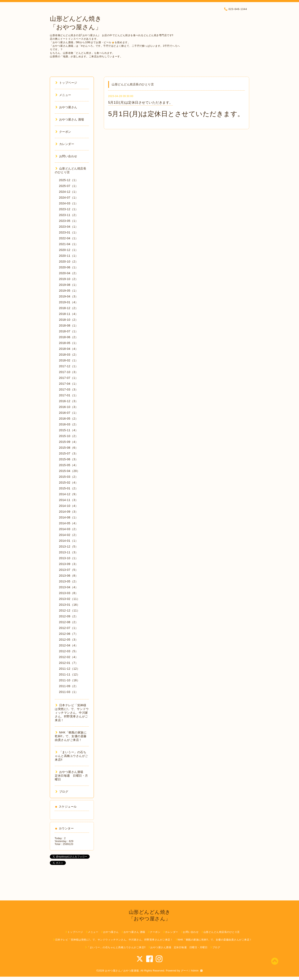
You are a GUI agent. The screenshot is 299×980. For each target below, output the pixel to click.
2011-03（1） (69, 692)
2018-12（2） (69, 308)
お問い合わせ (66, 156)
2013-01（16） (69, 605)
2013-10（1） (69, 558)
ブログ (62, 792)
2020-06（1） (69, 267)
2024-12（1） (69, 192)
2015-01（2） (69, 488)
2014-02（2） (69, 535)
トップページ (66, 83)
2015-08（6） (69, 448)
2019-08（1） (69, 285)
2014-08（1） (69, 517)
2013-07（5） (69, 570)
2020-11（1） (69, 256)
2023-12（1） (69, 209)
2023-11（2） (69, 215)
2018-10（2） (69, 320)
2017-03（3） (69, 389)
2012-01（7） (69, 663)
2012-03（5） (69, 651)
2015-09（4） (69, 442)
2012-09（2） (69, 616)
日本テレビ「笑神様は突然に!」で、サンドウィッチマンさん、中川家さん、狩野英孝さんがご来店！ (72, 713)
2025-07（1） (69, 186)
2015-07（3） (69, 453)
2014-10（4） (69, 506)
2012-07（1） (69, 628)
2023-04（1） (69, 227)
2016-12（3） (69, 401)
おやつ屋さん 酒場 (70, 119)
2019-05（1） (69, 291)
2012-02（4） (69, 657)
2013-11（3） (69, 552)
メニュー (63, 95)
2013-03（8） (69, 593)
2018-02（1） (69, 360)
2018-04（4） (69, 349)
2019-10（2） (69, 279)
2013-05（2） (69, 581)
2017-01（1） (69, 395)
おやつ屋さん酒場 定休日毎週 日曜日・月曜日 (71, 776)
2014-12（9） (69, 494)
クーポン (63, 132)
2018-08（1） (69, 325)
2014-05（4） (69, 523)
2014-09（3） (69, 512)
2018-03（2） (69, 355)
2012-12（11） (69, 610)
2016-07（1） (69, 413)
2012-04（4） (69, 645)
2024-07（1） (69, 198)
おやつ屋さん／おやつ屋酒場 (122, 971)
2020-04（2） (69, 273)
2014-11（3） (69, 500)
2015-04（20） (69, 471)
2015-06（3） (69, 459)
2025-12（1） (69, 180)
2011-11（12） (69, 674)
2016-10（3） (69, 407)
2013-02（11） (69, 599)
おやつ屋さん (66, 107)
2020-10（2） (69, 262)
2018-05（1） (69, 343)
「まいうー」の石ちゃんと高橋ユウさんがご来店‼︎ (71, 756)
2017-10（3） (69, 372)
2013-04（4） (69, 587)
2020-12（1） (69, 250)
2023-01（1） (69, 232)
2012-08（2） (69, 622)
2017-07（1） (69, 378)
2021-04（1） (69, 244)
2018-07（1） (69, 331)
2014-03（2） (69, 529)
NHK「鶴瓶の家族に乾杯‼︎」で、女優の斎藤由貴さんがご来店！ (71, 736)
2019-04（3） (69, 296)
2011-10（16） (69, 680)
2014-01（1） (69, 541)
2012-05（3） (69, 640)
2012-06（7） (69, 634)
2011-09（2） (69, 686)
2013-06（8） (69, 576)
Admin (195, 971)
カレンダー (65, 144)
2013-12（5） (69, 546)
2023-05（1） (69, 221)
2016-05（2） (69, 419)
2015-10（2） (69, 436)
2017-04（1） (69, 384)
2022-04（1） (69, 238)
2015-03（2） (69, 477)
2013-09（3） (69, 564)
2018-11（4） (69, 314)
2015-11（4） (69, 430)
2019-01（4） (69, 302)
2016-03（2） (69, 424)
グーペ (185, 971)
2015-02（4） (69, 483)
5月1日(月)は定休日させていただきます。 (140, 103)
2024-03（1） (69, 203)
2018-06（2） (69, 337)
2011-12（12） (69, 669)
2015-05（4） (69, 465)
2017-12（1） (69, 366)
